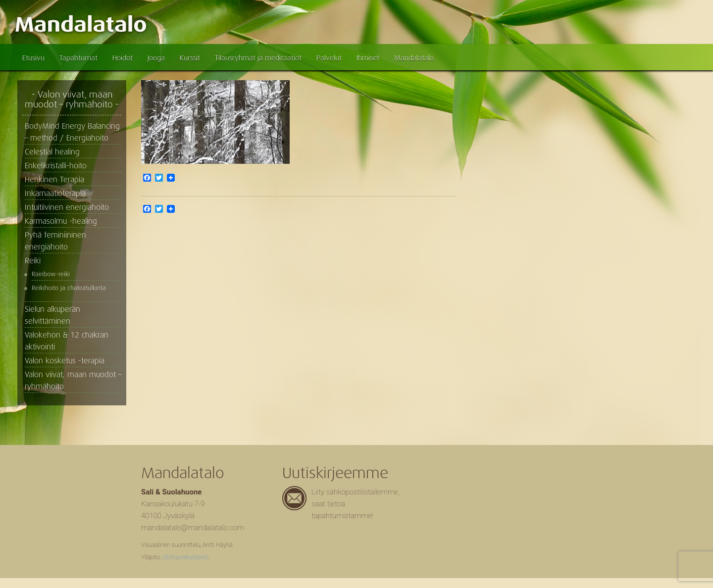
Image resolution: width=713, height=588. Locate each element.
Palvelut (329, 58)
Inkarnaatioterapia (55, 194)
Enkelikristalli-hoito (56, 166)
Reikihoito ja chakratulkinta (69, 288)
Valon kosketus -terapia (65, 361)
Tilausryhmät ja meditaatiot (258, 58)
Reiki (33, 261)
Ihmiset (368, 58)
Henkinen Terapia (54, 180)
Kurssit (190, 58)
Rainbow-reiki (51, 274)
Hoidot (123, 58)
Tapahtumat (78, 58)
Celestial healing (52, 152)
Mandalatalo (414, 58)
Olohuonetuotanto (185, 557)
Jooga (156, 58)
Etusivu (33, 58)
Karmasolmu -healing (61, 221)
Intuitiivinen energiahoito (67, 207)
